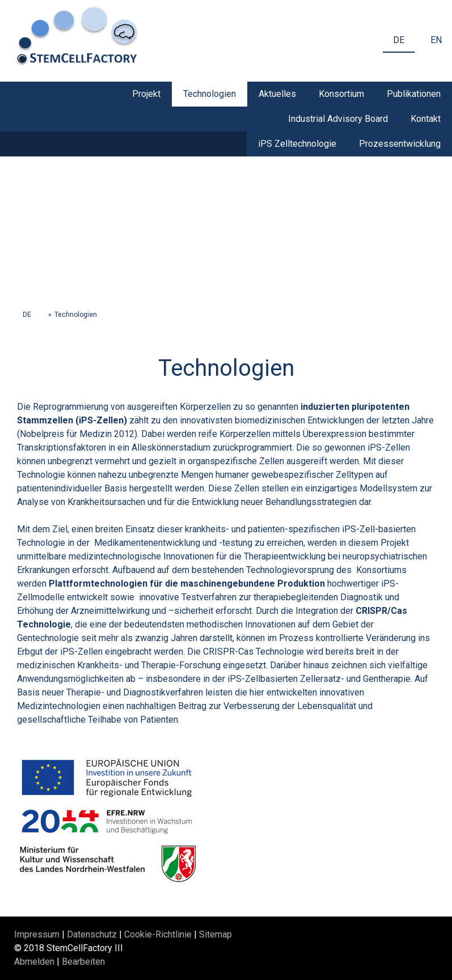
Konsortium (341, 94)
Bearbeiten (83, 962)
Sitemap (216, 934)
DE (399, 40)
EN (436, 40)
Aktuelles (277, 94)
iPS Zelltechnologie (297, 144)
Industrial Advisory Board (338, 119)
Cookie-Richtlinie (158, 934)
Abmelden (35, 962)
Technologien (210, 94)
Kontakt (426, 119)
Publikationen (414, 94)
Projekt (146, 94)
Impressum (37, 934)
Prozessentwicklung (400, 144)
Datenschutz (92, 934)
